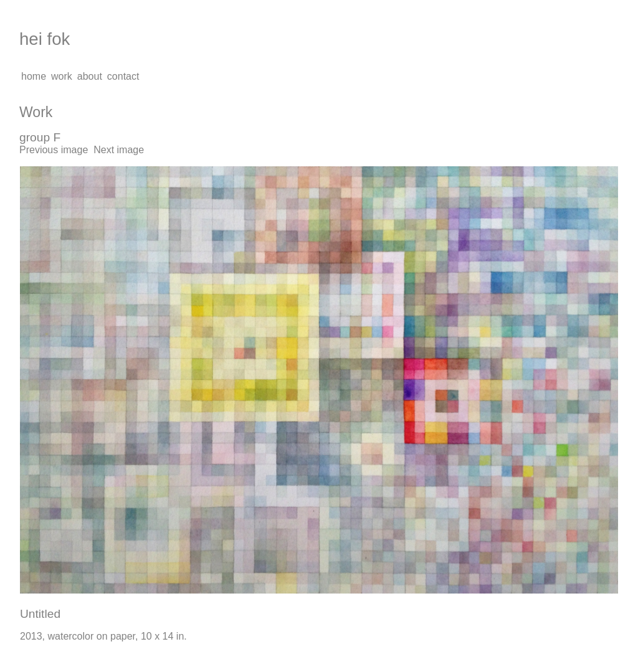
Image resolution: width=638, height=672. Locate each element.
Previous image (54, 150)
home (34, 76)
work (62, 76)
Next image (119, 150)
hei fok (45, 39)
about (90, 76)
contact (123, 76)
